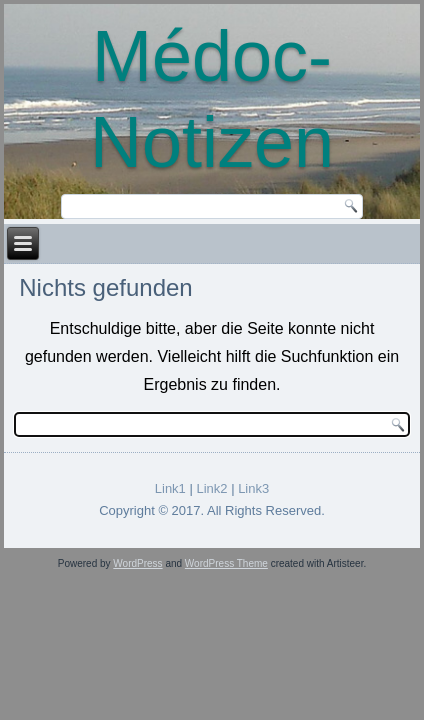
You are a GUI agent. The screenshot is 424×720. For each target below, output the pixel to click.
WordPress (137, 563)
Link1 (170, 488)
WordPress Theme (226, 563)
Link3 (253, 488)
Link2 (211, 488)
